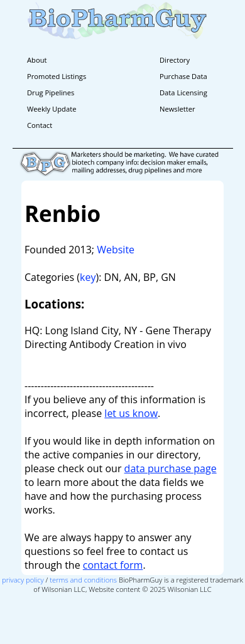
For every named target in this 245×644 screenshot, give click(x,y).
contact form (113, 565)
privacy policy (23, 580)
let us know (131, 413)
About (37, 60)
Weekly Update (52, 109)
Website (116, 250)
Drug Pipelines (51, 92)
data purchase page (171, 468)
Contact (40, 125)
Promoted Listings (57, 76)
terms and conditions (83, 580)
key (88, 277)
